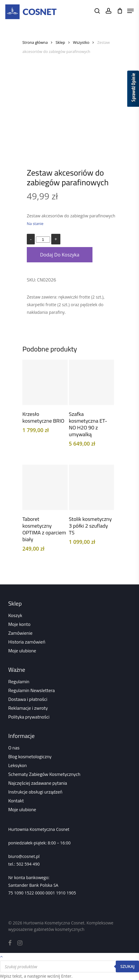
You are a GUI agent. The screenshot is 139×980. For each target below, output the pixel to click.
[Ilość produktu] (43, 240)
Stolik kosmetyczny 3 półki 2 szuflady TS (90, 526)
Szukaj (127, 966)
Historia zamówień (27, 642)
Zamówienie (20, 633)
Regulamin (19, 681)
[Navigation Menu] (130, 11)
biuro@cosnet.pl (24, 856)
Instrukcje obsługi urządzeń (35, 792)
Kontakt (16, 801)
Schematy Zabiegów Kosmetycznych (44, 774)
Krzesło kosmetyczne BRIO (43, 417)
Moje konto (19, 624)
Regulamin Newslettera (32, 690)
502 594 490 (28, 864)
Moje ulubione (22, 651)
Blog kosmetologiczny (30, 756)
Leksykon (18, 765)
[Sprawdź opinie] (133, 90)
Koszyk (15, 615)
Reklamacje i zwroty (28, 708)
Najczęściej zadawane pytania (38, 783)
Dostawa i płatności (28, 699)
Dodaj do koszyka (60, 255)
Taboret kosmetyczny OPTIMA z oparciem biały (44, 529)
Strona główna (35, 42)
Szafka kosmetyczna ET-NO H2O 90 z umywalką (88, 424)
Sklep (60, 42)
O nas (14, 748)
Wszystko (81, 42)
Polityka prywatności (29, 717)
